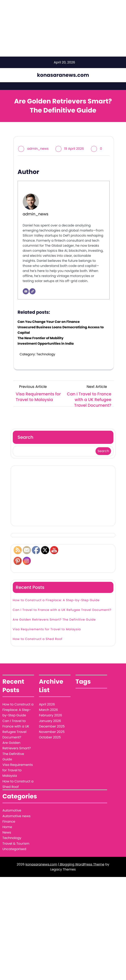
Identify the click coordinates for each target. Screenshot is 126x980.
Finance (9, 808)
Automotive (12, 797)
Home (7, 814)
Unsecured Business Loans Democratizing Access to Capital (61, 330)
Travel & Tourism (16, 830)
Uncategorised (14, 836)
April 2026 (47, 691)
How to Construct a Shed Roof (38, 626)
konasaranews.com (63, 75)
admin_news (38, 149)
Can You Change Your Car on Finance (49, 322)
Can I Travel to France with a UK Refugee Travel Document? (62, 597)
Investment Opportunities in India (46, 344)
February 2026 (51, 702)
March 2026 (48, 696)
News (7, 819)
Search (26, 437)
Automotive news (16, 803)
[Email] (26, 291)
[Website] (32, 291)
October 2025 (50, 724)
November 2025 (52, 718)
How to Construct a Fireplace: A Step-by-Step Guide (56, 587)
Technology (46, 354)
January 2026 (50, 708)
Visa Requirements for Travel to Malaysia (47, 616)
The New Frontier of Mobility (41, 338)
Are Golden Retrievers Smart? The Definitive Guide (54, 606)
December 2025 (52, 713)
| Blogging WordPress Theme (81, 851)
